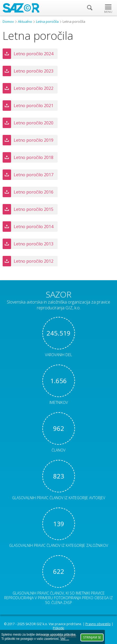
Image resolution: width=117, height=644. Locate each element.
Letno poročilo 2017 (34, 175)
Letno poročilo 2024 (34, 54)
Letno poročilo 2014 (34, 227)
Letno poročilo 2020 (34, 123)
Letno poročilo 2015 (34, 209)
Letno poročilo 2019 (34, 140)
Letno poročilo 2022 (34, 88)
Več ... (65, 639)
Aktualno (25, 21)
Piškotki (58, 628)
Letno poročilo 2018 (34, 157)
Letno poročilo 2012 (34, 261)
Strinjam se (92, 637)
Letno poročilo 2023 (34, 71)
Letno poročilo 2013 (34, 244)
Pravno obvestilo (98, 624)
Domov (8, 21)
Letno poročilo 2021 (34, 106)
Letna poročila (47, 21)
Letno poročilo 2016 (34, 192)
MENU (108, 12)
